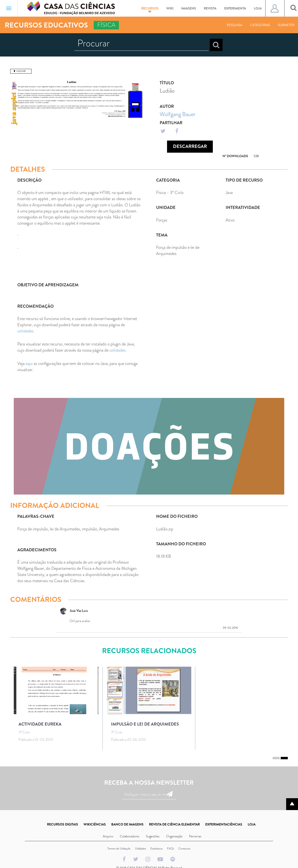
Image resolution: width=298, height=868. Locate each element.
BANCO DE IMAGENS (127, 824)
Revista (210, 8)
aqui (29, 363)
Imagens (189, 8)
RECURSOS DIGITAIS (63, 824)
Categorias (260, 25)
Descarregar (190, 146)
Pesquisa (235, 25)
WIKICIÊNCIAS (95, 824)
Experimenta (235, 8)
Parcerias (195, 836)
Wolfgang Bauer (178, 114)
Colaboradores (130, 836)
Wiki (170, 8)
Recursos (150, 9)
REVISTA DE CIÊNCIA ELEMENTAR (174, 824)
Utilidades (140, 849)
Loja (258, 8)
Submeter (286, 25)
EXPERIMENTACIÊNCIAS (224, 824)
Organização (174, 836)
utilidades (25, 331)
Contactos (184, 849)
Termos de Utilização (119, 849)
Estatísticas (156, 849)
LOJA (252, 824)
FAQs (170, 849)
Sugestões (153, 836)
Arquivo (108, 836)
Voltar (21, 71)
